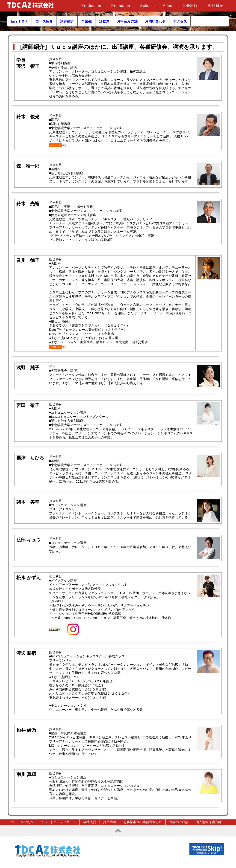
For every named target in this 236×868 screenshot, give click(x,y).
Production (91, 6)
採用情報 (110, 822)
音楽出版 (190, 6)
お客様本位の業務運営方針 (143, 822)
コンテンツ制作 (22, 822)
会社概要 (216, 6)
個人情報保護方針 (209, 822)
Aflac (168, 6)
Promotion (121, 6)
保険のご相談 (179, 822)
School (146, 6)
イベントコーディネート (58, 822)
